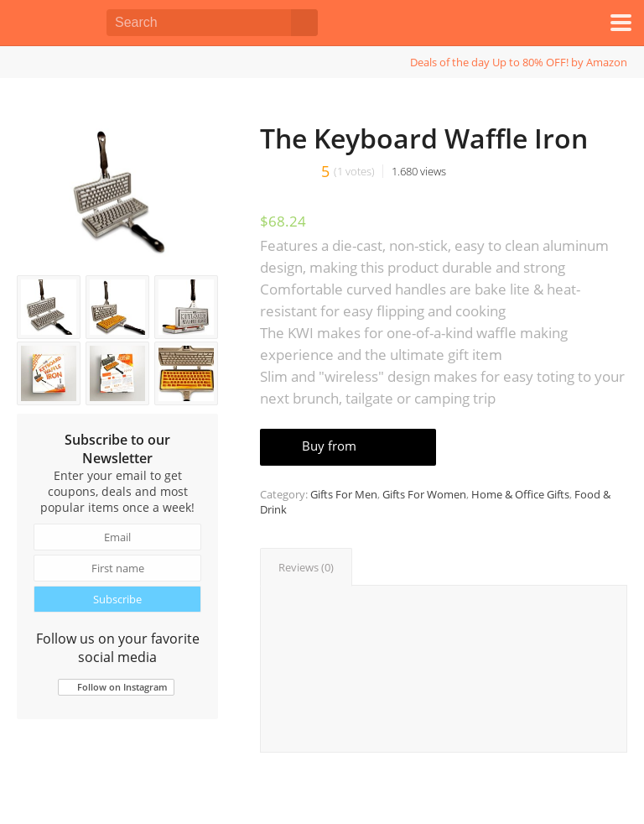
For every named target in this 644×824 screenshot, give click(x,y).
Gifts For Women (424, 494)
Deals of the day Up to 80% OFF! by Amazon (519, 62)
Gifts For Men (344, 494)
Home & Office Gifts (520, 494)
